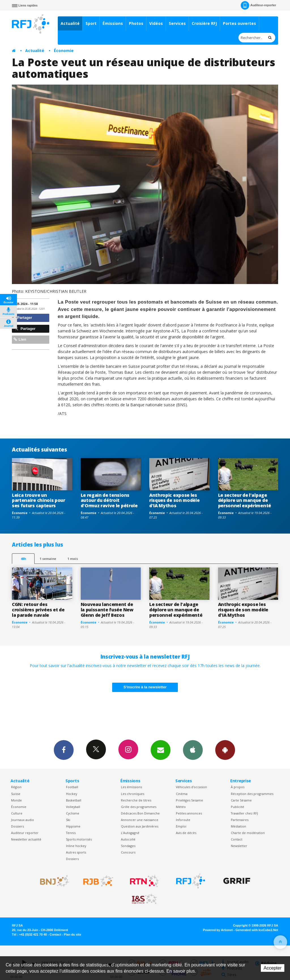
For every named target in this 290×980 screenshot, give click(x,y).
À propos (238, 787)
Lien (20, 339)
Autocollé (128, 839)
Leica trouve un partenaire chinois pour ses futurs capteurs (39, 500)
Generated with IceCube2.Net (257, 930)
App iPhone (193, 750)
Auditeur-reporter (258, 5)
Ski (68, 820)
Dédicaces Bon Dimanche (140, 813)
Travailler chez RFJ (244, 813)
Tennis (71, 833)
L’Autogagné (130, 833)
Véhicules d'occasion (191, 787)
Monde (16, 800)
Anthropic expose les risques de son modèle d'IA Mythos (174, 500)
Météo (181, 807)
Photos (136, 23)
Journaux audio (23, 820)
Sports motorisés (79, 839)
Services (177, 23)
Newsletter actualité (26, 839)
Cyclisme (73, 813)
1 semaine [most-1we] (48, 559)
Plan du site (72, 934)
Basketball (74, 800)
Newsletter (239, 846)
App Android (225, 750)
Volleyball (73, 807)
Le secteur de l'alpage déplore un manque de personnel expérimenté (245, 500)
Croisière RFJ (204, 23)
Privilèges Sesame (189, 800)
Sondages (128, 846)
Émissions (113, 23)
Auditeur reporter (25, 833)
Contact (237, 839)
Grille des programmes (139, 807)
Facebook (64, 750)
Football (72, 787)
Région (16, 787)
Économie (64, 50)
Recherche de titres (136, 800)
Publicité (237, 807)
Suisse (16, 794)
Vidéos (156, 23)
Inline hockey (76, 846)
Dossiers (17, 826)
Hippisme (73, 826)
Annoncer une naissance (140, 820)
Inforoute (183, 820)
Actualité (70, 23)
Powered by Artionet (218, 930)
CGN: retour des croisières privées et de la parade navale (38, 610)
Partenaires (240, 820)
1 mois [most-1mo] (73, 559)
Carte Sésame (241, 800)
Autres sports (76, 852)
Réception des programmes (252, 794)
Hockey (72, 794)
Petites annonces (189, 813)
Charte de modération (248, 833)
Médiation (238, 826)
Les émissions (131, 787)
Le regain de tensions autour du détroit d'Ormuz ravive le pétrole (109, 500)
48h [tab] (23, 559)
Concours (128, 852)
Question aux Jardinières (140, 826)
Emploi (181, 826)
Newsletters (161, 750)
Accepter (273, 968)
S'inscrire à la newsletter (145, 687)
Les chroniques (133, 794)
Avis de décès (186, 833)
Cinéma (182, 794)
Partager (23, 318)
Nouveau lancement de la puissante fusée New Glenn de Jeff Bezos (107, 610)
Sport (91, 23)
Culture (17, 813)
